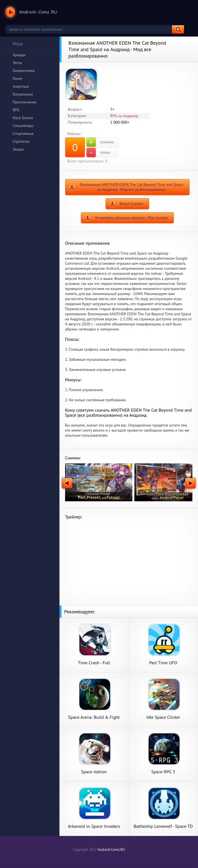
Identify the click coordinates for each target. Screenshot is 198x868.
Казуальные (23, 94)
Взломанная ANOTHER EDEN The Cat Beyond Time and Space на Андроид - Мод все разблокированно (131, 187)
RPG (16, 110)
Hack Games (23, 118)
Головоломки (24, 71)
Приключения (25, 102)
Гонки (17, 78)
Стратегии (21, 141)
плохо (98, 153)
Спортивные (23, 133)
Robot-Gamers (132, 204)
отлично (100, 142)
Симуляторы (23, 126)
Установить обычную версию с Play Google (132, 218)
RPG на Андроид (124, 116)
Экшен (18, 149)
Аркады (19, 55)
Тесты (17, 63)
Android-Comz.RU (111, 850)
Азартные (21, 86)
